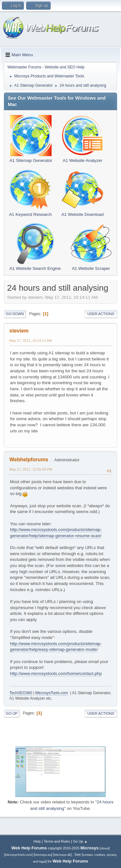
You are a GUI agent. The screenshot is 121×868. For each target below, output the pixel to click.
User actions (101, 314)
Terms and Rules (57, 841)
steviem (19, 331)
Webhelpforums (29, 460)
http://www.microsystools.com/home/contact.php (56, 673)
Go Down (15, 314)
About (104, 848)
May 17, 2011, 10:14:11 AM (31, 341)
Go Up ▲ (80, 841)
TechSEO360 (21, 693)
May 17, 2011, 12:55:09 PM (31, 469)
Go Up (12, 713)
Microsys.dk (62, 855)
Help (37, 841)
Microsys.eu (43, 855)
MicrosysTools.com (51, 693)
